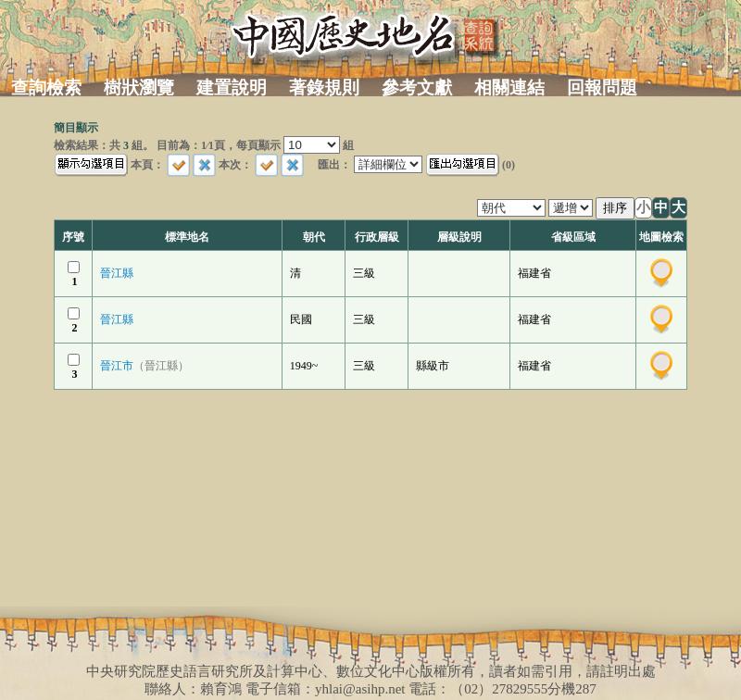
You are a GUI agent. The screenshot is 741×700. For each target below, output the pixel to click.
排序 (615, 208)
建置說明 (232, 87)
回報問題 (602, 87)
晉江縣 (117, 273)
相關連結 (509, 87)
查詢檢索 (46, 87)
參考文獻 (417, 87)
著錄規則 (324, 87)
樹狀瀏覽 (139, 87)
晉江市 (144, 366)
